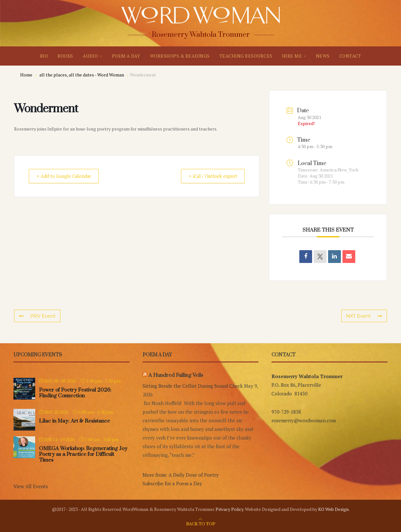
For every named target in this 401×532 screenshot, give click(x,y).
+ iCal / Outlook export (210, 176)
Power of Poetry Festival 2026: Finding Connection (75, 393)
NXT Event (364, 316)
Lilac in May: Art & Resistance (75, 421)
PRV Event (37, 316)
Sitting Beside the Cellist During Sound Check (193, 386)
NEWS (323, 56)
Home (27, 75)
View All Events (31, 486)
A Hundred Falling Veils (176, 375)
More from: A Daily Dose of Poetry (181, 475)
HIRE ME (292, 56)
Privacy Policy (229, 509)
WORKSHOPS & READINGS (180, 56)
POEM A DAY (126, 56)
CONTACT (350, 56)
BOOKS (65, 56)
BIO (44, 56)
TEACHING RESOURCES (246, 56)
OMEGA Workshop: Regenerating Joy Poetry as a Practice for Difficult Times (83, 454)
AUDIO (90, 56)
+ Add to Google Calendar (66, 176)
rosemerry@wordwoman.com (304, 420)
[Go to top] (201, 523)
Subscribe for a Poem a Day (172, 483)
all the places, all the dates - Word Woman (82, 75)
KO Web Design (333, 509)
